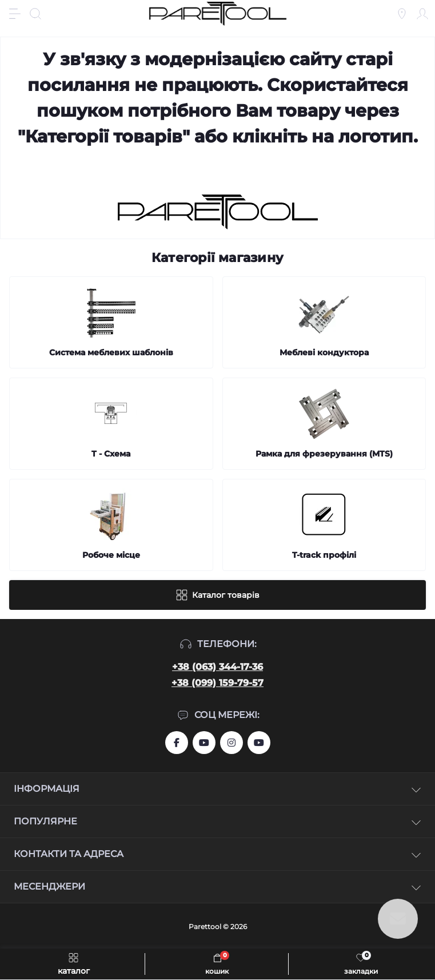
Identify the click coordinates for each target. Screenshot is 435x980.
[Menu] (15, 14)
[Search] (35, 14)
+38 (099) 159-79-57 (217, 683)
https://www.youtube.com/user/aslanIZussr (204, 743)
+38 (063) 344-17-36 (217, 667)
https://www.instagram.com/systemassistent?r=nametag (232, 743)
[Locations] (402, 14)
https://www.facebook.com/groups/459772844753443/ (177, 743)
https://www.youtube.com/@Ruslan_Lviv (259, 743)
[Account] (422, 14)
